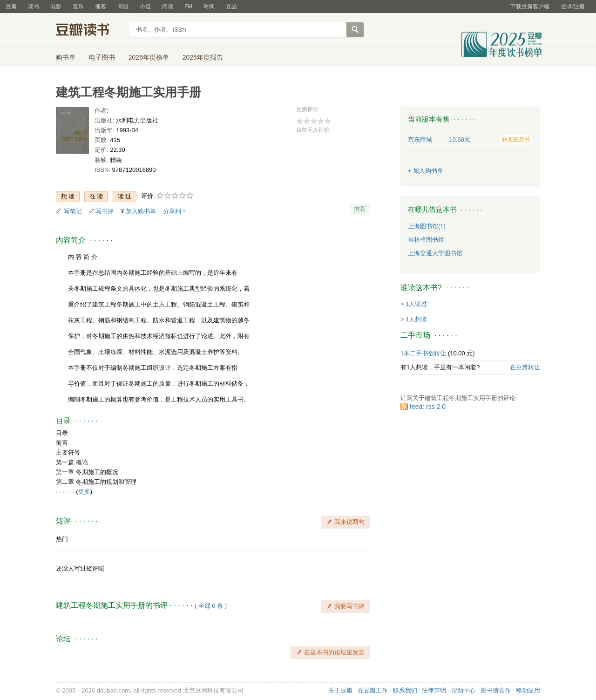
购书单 (66, 57)
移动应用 (528, 690)
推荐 (360, 209)
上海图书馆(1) (427, 226)
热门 (62, 539)
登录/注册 (573, 7)
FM (188, 7)
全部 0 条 (211, 606)
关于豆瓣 (340, 690)
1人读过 (416, 304)
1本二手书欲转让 (423, 353)
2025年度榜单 (149, 57)
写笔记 (73, 211)
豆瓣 (11, 7)
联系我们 (405, 690)
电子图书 (102, 57)
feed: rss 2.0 (428, 407)
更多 (84, 492)
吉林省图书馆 (426, 240)
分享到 (172, 211)
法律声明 (434, 690)
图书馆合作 (496, 690)
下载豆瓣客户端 (530, 7)
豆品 (231, 7)
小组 (145, 7)
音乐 (78, 7)
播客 (101, 7)
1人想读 (416, 319)
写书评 (105, 211)
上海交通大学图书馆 (435, 253)
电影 (56, 7)
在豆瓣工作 (373, 690)
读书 (34, 7)
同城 (123, 7)
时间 (209, 7)
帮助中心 (463, 690)
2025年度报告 (203, 57)
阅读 (168, 7)
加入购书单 (141, 211)
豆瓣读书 (90, 31)
